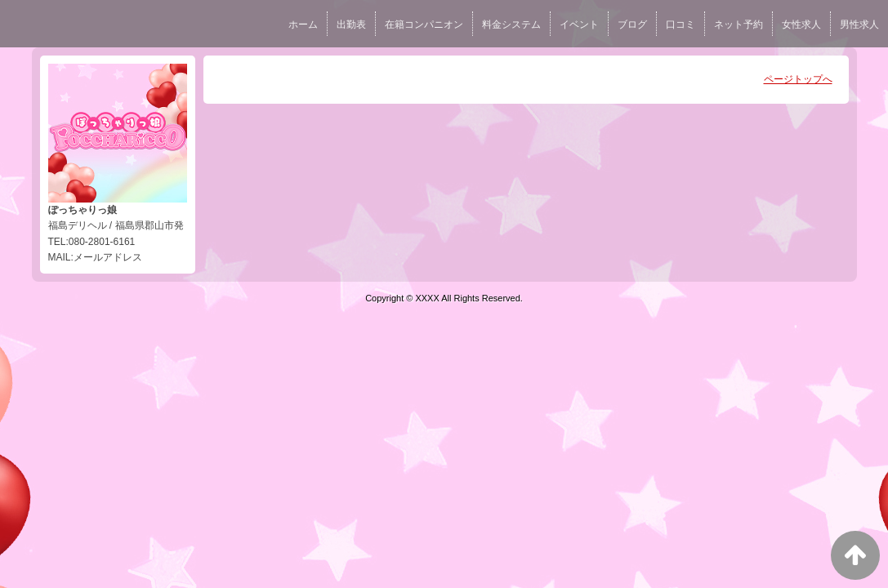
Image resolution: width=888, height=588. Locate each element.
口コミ (681, 24)
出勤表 (351, 24)
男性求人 (859, 24)
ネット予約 (739, 24)
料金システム (511, 24)
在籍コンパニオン (424, 24)
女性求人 (801, 24)
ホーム (303, 24)
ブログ (632, 24)
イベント (579, 24)
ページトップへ (798, 79)
